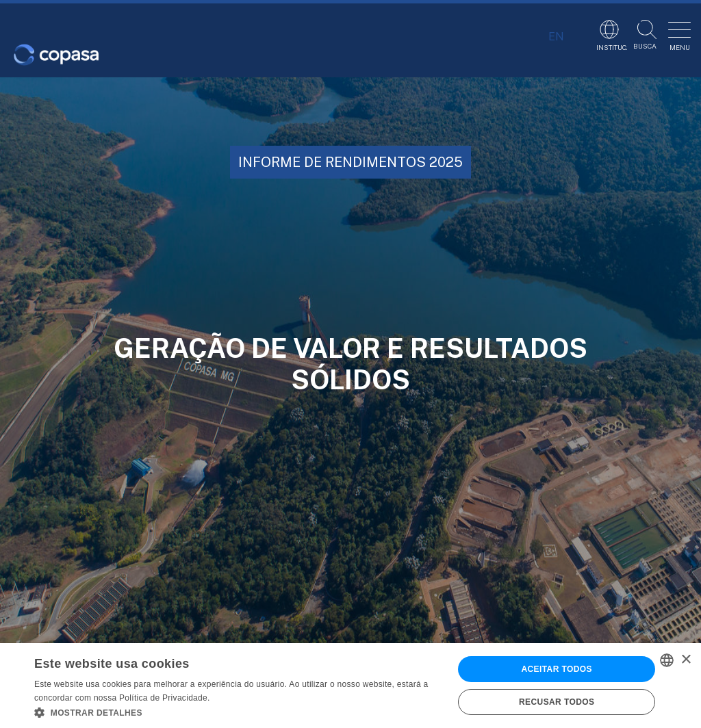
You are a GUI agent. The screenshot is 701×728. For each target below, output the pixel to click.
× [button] (686, 660)
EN (556, 37)
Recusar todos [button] (557, 702)
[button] (238, 712)
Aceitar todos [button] (556, 669)
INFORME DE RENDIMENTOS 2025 (350, 162)
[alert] (350, 686)
